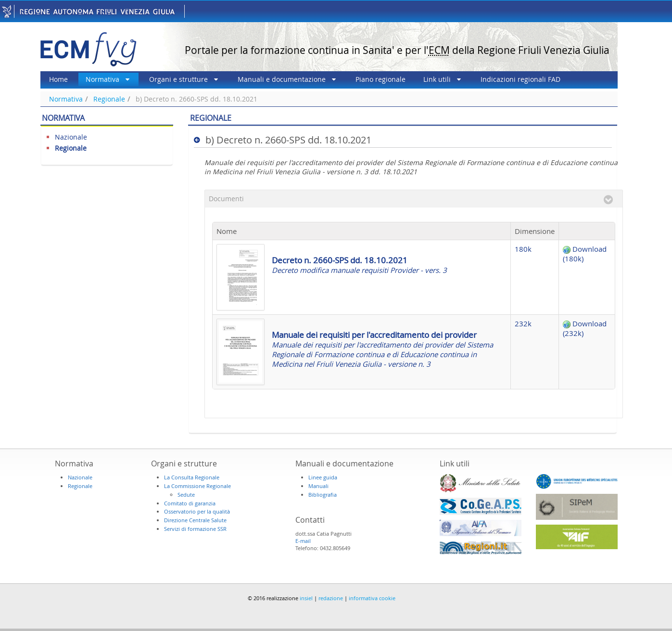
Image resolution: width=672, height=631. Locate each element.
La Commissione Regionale (197, 486)
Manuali (318, 486)
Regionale (109, 99)
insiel (306, 598)
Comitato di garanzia (190, 503)
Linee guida (323, 477)
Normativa (66, 99)
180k (523, 249)
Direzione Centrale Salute (195, 520)
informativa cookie (372, 598)
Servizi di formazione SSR (195, 529)
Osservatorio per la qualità (197, 511)
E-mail (303, 541)
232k (523, 323)
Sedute (186, 495)
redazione (331, 598)
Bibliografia (323, 495)
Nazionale (71, 137)
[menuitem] (58, 79)
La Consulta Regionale (192, 477)
